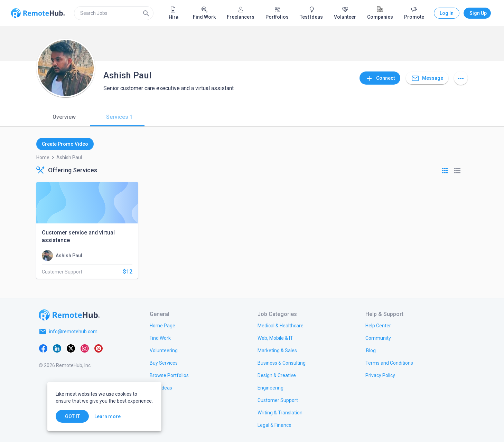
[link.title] (162, 325)
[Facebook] (43, 348)
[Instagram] (85, 348)
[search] (114, 13)
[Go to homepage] (69, 315)
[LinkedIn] (57, 348)
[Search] (146, 13)
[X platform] (71, 348)
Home (43, 157)
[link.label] (378, 325)
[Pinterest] (99, 348)
